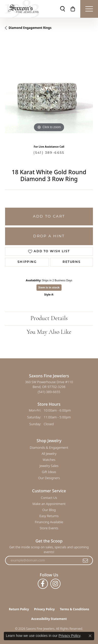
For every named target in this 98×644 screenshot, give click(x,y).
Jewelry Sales (49, 466)
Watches (49, 460)
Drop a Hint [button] (49, 236)
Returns (72, 262)
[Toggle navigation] (89, 9)
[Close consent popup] (90, 636)
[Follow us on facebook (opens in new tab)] (43, 584)
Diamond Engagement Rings (30, 28)
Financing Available (49, 522)
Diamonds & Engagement (49, 447)
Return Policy (19, 609)
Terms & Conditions (74, 609)
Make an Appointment (49, 504)
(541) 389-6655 (49, 153)
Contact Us (49, 498)
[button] (63, 9)
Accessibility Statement (49, 619)
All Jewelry (49, 454)
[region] (49, 89)
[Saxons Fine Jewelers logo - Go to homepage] (22, 9)
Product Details (49, 319)
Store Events (49, 528)
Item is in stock (49, 287)
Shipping (27, 262)
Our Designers (49, 478)
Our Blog (49, 510)
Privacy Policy (44, 609)
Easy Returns (49, 516)
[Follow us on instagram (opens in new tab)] (55, 584)
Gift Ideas (49, 472)
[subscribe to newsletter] (86, 560)
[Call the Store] (49, 392)
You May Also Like (49, 332)
